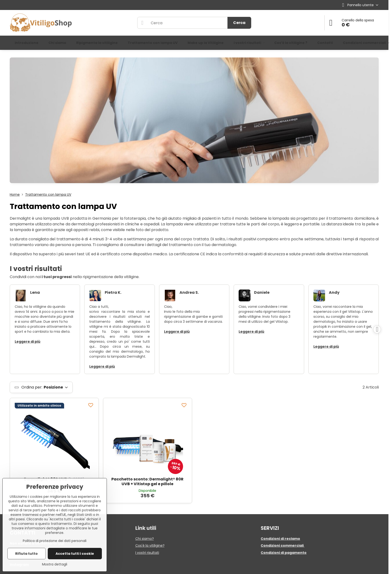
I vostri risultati (147, 553)
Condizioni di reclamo (280, 539)
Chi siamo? (145, 539)
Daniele (262, 292)
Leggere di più (28, 342)
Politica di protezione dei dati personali (55, 541)
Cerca (239, 23)
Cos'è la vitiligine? (150, 546)
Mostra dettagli (55, 564)
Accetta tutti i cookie (75, 554)
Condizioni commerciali (283, 546)
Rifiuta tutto (26, 554)
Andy (334, 292)
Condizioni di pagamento (284, 553)
